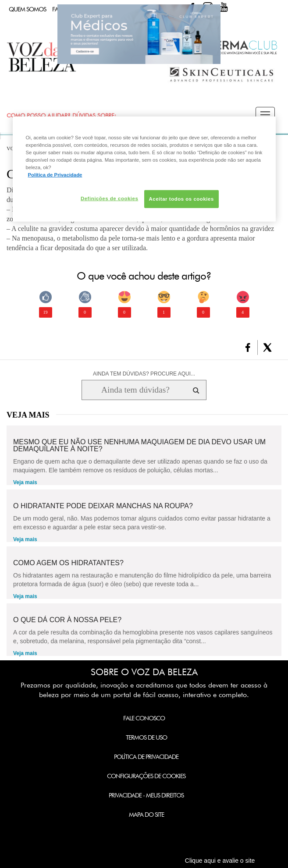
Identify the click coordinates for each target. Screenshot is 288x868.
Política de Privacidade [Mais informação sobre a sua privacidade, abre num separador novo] (55, 175)
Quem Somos (27, 9)
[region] (144, 169)
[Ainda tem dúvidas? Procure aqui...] (135, 390)
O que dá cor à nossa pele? (67, 620)
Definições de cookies (109, 198)
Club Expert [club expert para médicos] (139, 34)
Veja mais (25, 482)
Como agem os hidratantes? (68, 563)
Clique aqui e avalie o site (220, 861)
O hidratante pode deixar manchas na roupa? (103, 506)
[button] (265, 115)
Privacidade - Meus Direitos (146, 795)
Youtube (224, 7)
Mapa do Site (146, 815)
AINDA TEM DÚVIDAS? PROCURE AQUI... (144, 374)
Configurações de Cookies (146, 776)
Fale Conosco (144, 718)
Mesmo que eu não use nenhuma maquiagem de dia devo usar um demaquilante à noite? (139, 446)
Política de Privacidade (146, 757)
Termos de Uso (146, 737)
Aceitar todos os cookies (181, 198)
